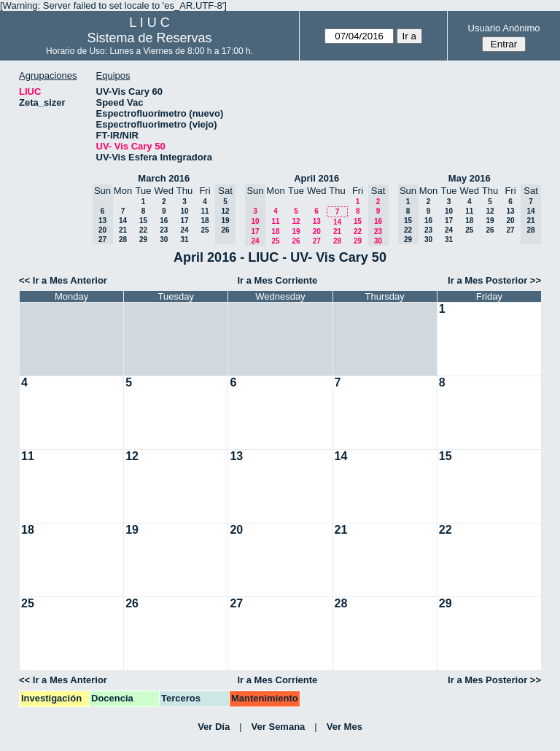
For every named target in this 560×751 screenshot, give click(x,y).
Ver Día (214, 727)
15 (143, 221)
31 (184, 240)
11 (205, 211)
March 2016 (164, 178)
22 (143, 230)
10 (184, 211)
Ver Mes (345, 727)
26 (296, 241)
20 (317, 231)
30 (164, 240)
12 (296, 221)
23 (164, 230)
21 (123, 230)
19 (296, 231)
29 (143, 240)
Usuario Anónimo (504, 28)
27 (317, 241)
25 (205, 230)
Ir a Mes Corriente (277, 280)
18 (205, 221)
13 (317, 221)
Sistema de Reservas (150, 38)
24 (184, 230)
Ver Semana (279, 727)
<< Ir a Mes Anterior (63, 280)
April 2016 (316, 178)
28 (123, 240)
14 (123, 221)
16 (164, 221)
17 (184, 221)
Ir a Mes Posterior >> (494, 280)
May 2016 (470, 178)
